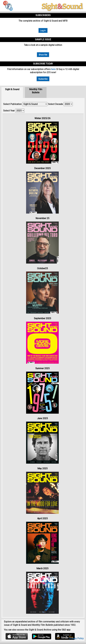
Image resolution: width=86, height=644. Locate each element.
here (53, 69)
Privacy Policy (76, 638)
